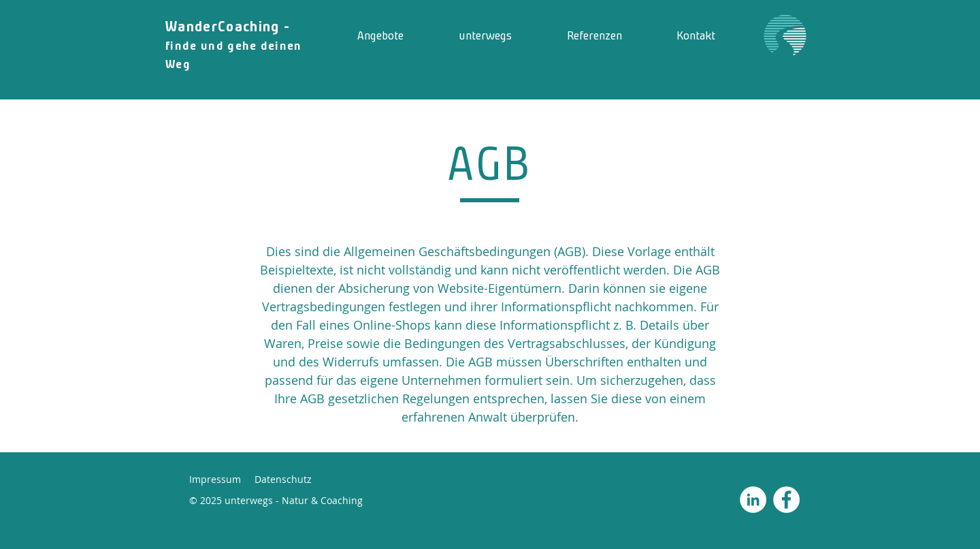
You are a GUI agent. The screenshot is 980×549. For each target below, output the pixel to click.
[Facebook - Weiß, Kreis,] (786, 500)
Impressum (215, 479)
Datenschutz (283, 479)
